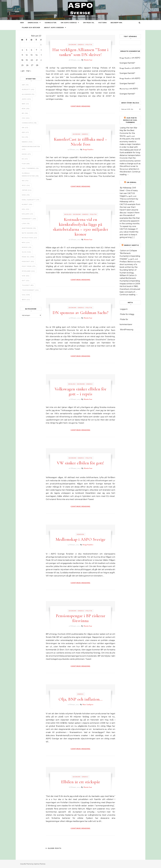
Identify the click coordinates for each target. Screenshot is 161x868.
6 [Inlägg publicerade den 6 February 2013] (31, 50)
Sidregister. (51, 23)
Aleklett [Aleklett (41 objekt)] (28, 89)
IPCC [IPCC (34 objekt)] (26, 185)
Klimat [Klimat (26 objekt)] (27, 204)
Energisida (33, 23)
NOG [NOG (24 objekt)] (26, 242)
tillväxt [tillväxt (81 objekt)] (28, 285)
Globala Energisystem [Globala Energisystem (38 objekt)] (30, 175)
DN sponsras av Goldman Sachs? (81, 313)
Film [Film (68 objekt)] (26, 164)
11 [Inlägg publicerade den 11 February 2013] (22, 55)
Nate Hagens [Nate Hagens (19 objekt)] (30, 233)
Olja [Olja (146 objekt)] (26, 252)
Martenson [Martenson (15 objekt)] (29, 228)
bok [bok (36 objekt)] (26, 109)
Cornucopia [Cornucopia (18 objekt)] (29, 123)
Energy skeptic (132, 245)
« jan (22, 71)
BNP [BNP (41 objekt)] (25, 104)
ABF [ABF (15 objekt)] (25, 85)
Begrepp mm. (117, 23)
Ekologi (68, 214)
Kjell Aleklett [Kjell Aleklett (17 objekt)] (31, 200)
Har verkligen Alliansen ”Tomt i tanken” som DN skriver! (80, 52)
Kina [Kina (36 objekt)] (26, 195)
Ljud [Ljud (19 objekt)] (26, 224)
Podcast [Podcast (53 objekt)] (28, 261)
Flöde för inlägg (127, 314)
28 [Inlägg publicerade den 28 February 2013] (37, 65)
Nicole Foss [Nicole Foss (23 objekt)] (30, 238)
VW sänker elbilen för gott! (80, 463)
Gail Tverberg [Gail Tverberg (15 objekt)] (30, 168)
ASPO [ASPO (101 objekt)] (26, 99)
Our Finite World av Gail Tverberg (130, 120)
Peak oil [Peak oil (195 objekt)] (28, 257)
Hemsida (80, 534)
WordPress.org (127, 330)
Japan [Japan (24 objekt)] (27, 190)
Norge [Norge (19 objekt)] (27, 247)
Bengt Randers (88, 149)
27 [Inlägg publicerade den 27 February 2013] (32, 65)
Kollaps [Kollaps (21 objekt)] (28, 214)
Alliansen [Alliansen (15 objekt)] (28, 94)
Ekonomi (73, 45)
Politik (89, 45)
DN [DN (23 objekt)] (25, 128)
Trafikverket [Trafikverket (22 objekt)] (30, 290)
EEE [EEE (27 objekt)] (25, 132)
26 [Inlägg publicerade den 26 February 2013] (27, 65)
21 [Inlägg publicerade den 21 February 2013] (37, 60)
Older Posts (53, 848)
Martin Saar (88, 60)
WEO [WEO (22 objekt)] (26, 300)
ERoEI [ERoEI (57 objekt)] (26, 154)
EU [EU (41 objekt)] (25, 159)
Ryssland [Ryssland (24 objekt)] (28, 271)
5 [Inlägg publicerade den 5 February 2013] (27, 50)
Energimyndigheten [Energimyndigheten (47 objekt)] (31, 148)
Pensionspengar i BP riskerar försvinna (80, 618)
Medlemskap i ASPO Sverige (81, 539)
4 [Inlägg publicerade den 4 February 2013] (22, 50)
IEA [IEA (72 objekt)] (25, 181)
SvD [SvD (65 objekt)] (26, 276)
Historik (103, 23)
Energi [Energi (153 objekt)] (27, 142)
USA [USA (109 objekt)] (26, 295)
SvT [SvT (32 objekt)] (26, 281)
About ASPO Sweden (54, 27)
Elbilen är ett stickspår (81, 782)
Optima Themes (40, 864)
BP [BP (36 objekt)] (25, 113)
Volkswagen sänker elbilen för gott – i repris (81, 391)
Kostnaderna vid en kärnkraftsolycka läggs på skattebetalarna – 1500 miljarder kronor (80, 227)
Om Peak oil (89, 23)
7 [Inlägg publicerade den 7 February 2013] (36, 50)
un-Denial (132, 182)
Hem (22, 23)
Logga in (124, 309)
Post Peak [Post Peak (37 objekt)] (29, 266)
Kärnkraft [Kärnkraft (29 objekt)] (29, 219)
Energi (81, 45)
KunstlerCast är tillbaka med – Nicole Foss (80, 142)
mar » (29, 71)
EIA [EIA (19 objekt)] (25, 137)
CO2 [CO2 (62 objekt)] (26, 118)
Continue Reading (80, 106)
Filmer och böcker (31, 27)
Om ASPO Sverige (69, 23)
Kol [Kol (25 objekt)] (26, 209)
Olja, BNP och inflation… (80, 699)
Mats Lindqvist (88, 704)
